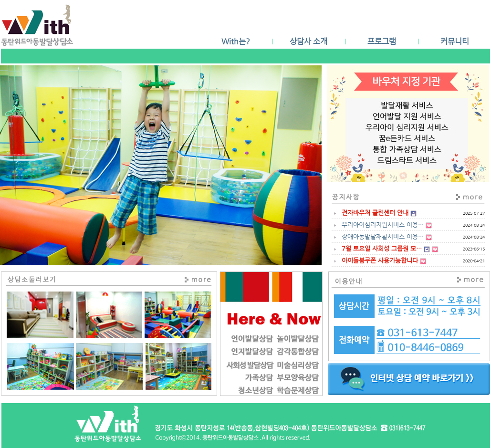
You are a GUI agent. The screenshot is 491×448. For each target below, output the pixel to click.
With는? (236, 41)
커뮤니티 (455, 41)
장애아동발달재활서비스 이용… (383, 236)
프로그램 (382, 41)
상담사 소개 (308, 41)
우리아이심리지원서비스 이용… (383, 224)
